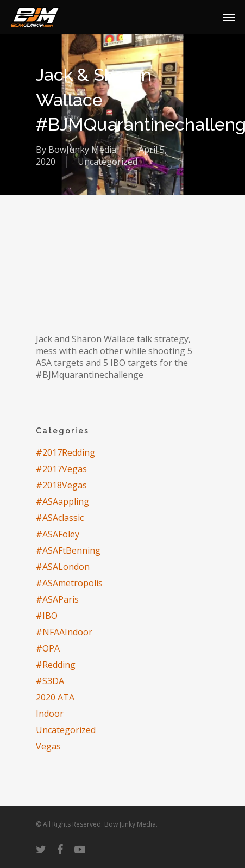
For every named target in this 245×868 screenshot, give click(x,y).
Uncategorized (108, 162)
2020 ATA (55, 697)
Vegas (48, 746)
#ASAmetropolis (69, 583)
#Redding (56, 665)
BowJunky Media (82, 150)
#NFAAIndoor (64, 632)
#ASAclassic (60, 518)
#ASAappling (62, 501)
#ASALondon (63, 567)
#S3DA (50, 681)
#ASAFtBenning (68, 550)
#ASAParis (57, 599)
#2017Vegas (61, 469)
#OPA (48, 648)
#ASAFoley (58, 534)
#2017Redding (65, 452)
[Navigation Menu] (229, 17)
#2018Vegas (61, 485)
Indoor (50, 714)
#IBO (47, 616)
